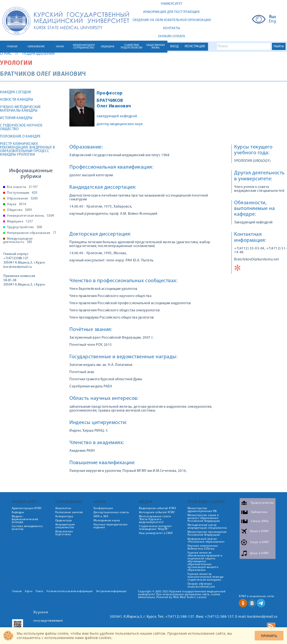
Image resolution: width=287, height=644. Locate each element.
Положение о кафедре (20, 137)
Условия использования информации (69, 592)
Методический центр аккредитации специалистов (207, 527)
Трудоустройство (24, 227)
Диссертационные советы (111, 512)
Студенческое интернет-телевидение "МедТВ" (156, 528)
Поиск (39, 592)
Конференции (103, 508)
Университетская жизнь (30, 216)
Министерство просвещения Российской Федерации (207, 534)
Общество (19, 210)
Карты (29, 592)
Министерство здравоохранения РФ (202, 510)
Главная (17, 592)
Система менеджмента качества (27, 528)
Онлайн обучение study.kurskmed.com (201, 585)
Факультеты (63, 508)
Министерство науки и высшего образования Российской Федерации (204, 518)
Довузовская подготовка (64, 533)
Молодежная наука (107, 521)
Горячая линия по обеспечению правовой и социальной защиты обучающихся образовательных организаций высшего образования (205, 561)
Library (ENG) (260, 521)
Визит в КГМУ (259, 531)
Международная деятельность (18, 241)
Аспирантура (64, 517)
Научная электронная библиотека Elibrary (203, 547)
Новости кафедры (17, 100)
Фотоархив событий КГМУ (157, 512)
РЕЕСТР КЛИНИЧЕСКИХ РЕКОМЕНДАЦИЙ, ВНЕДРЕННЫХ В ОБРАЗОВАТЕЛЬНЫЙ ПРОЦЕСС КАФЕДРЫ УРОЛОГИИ (27, 149)
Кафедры (18, 512)
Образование (22, 199)
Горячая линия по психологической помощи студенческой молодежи (206, 577)
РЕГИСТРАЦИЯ (195, 47)
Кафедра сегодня (16, 92)
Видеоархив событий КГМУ (158, 508)
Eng (273, 22)
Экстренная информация (111, 592)
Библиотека (259, 512)
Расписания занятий (69, 512)
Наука (17, 204)
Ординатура (64, 521)
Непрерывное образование (32, 233)
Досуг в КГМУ (259, 553)
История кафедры (16, 118)
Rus (273, 17)
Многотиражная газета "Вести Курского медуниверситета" (155, 519)
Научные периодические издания (111, 526)
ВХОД (174, 47)
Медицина (20, 222)
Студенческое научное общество (21, 127)
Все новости (22, 187)
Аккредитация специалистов (65, 526)
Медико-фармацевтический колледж (25, 519)
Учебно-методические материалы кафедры (20, 109)
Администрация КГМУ (27, 508)
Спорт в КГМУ (259, 542)
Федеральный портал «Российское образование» (206, 540)
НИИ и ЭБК (101, 517)
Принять (269, 636)
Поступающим (22, 193)
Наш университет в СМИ (156, 533)
